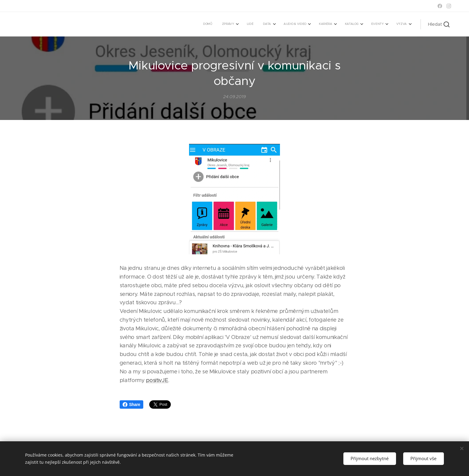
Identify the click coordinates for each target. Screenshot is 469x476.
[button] (439, 24)
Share (131, 404)
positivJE (157, 380)
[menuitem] (314, 24)
